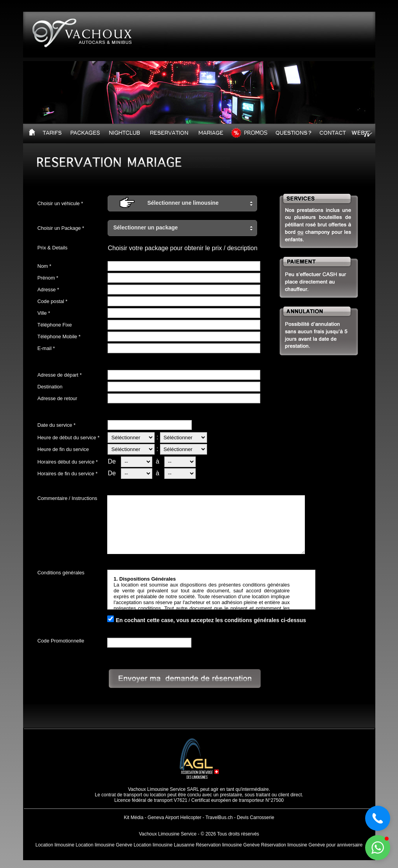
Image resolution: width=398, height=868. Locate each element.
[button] (182, 203)
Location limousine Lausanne (164, 845)
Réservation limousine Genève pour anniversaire (312, 845)
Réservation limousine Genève (228, 845)
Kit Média (133, 817)
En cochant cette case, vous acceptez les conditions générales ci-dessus (211, 620)
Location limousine (55, 845)
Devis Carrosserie (255, 817)
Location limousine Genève (104, 845)
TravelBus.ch (219, 817)
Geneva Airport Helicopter (174, 817)
